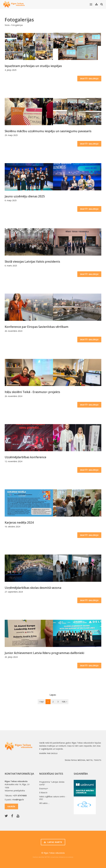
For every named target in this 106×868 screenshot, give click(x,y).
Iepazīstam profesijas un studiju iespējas (33, 66)
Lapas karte (53, 842)
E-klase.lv (43, 793)
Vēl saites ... (44, 803)
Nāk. (64, 702)
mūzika (81, 760)
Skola (7, 25)
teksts (98, 760)
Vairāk (11, 806)
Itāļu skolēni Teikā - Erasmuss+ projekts (32, 392)
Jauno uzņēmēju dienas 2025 (25, 196)
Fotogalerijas (17, 25)
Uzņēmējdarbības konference (25, 457)
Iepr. (42, 702)
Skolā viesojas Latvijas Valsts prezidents (32, 262)
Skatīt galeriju (89, 79)
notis (90, 760)
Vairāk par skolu (48, 753)
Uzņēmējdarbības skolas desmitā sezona (33, 588)
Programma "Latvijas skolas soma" (52, 783)
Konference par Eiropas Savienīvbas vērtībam (37, 327)
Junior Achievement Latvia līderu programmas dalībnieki (44, 653)
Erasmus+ (44, 788)
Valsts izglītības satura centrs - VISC (53, 798)
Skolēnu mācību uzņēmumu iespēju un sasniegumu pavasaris (48, 131)
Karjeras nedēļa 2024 (19, 522)
